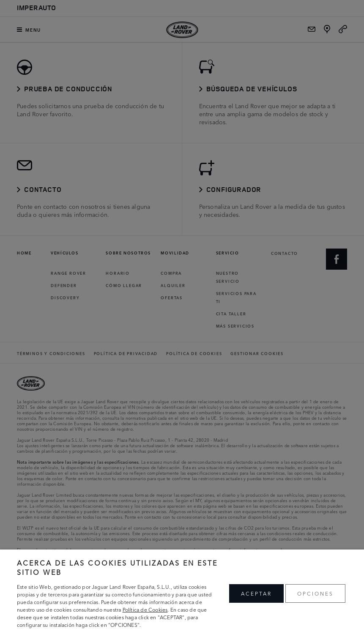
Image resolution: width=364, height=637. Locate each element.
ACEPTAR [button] (256, 593)
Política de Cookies (145, 609)
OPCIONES (315, 593)
